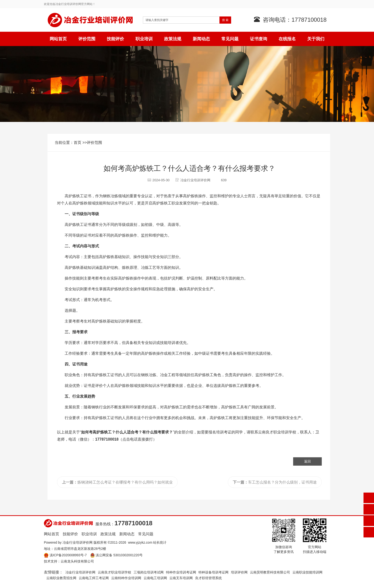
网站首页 (58, 39)
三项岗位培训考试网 (149, 572)
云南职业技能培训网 (307, 572)
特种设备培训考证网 (213, 572)
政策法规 (173, 39)
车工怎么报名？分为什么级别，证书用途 (275, 482)
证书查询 (259, 39)
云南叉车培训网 (181, 578)
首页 (78, 143)
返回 (307, 461)
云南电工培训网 (155, 578)
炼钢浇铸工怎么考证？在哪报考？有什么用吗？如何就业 (117, 482)
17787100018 (107, 439)
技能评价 (115, 39)
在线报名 (287, 39)
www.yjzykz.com (140, 542)
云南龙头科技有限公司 (77, 561)
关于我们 (316, 39)
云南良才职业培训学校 (277, 432)
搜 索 (225, 20)
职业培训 (144, 39)
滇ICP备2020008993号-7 (68, 555)
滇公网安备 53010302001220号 (119, 555)
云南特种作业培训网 (126, 578)
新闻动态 (201, 39)
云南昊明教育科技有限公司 (270, 572)
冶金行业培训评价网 (78, 542)
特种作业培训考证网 (181, 572)
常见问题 (230, 39)
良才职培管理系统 (208, 578)
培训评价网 (239, 572)
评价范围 (87, 39)
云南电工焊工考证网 (94, 578)
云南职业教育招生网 (61, 578)
